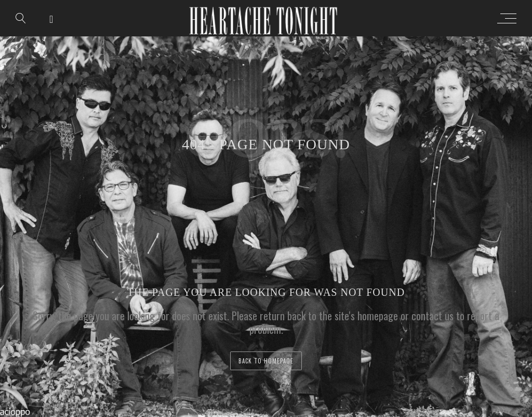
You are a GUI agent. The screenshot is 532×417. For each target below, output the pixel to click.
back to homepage (266, 361)
